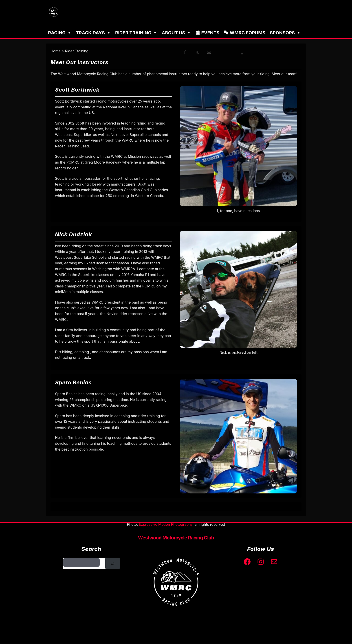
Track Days (93, 33)
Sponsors (285, 33)
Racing (60, 33)
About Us (176, 33)
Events (210, 33)
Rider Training (136, 33)
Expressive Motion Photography (166, 525)
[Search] (113, 564)
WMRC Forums (247, 33)
